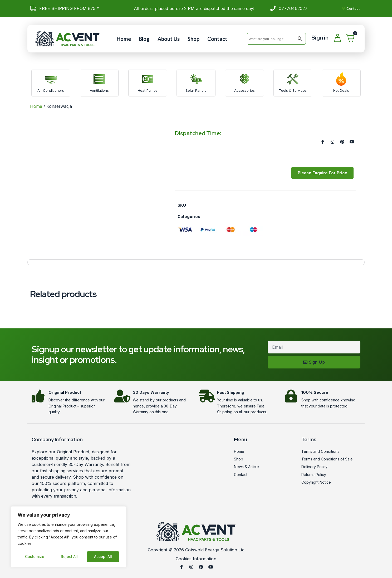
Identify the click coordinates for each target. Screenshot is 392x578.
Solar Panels (196, 90)
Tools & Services (293, 90)
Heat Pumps (148, 90)
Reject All (69, 557)
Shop (193, 39)
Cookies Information (196, 559)
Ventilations (99, 90)
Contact (217, 39)
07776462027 (293, 8)
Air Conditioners (51, 90)
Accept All (103, 557)
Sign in (320, 38)
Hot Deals (341, 90)
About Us (169, 39)
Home (124, 39)
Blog (144, 39)
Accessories (244, 90)
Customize (35, 557)
